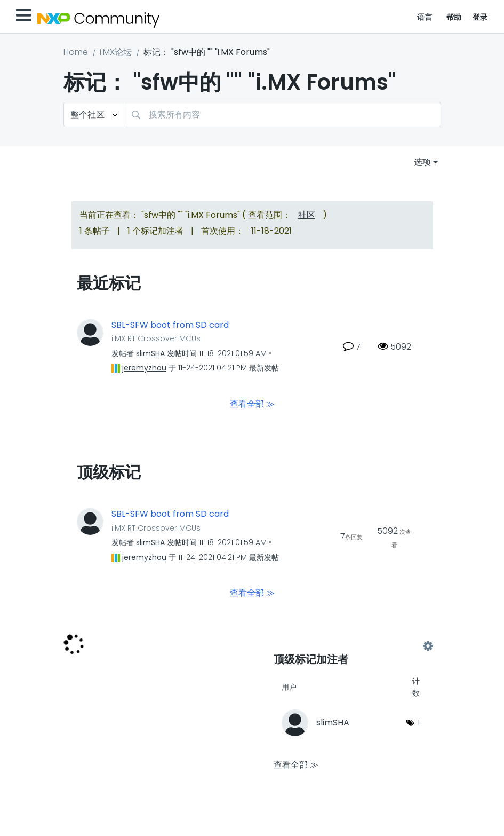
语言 (425, 17)
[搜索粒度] (94, 115)
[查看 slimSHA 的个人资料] (150, 353)
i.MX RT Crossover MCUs (156, 338)
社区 (307, 215)
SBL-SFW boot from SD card (170, 325)
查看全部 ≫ (252, 404)
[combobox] (282, 115)
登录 (480, 17)
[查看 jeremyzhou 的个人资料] (144, 368)
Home (76, 52)
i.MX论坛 (116, 52)
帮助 (454, 17)
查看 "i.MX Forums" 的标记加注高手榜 (351, 646)
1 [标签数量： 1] (419, 723)
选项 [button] (422, 162)
